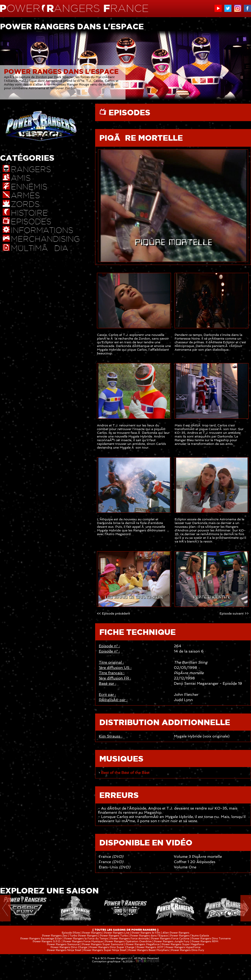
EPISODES (128, 112)
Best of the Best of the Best (125, 773)
